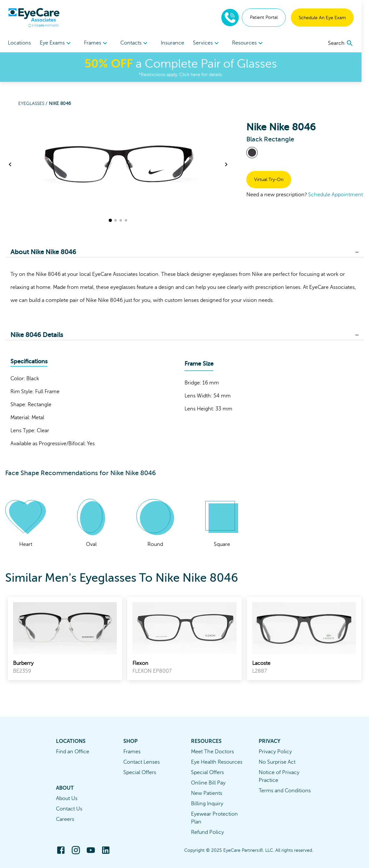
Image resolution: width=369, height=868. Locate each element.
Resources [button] (254, 43)
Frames (132, 752)
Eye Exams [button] (57, 43)
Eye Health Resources (217, 762)
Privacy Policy (275, 752)
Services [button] (212, 43)
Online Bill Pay (208, 783)
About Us (67, 798)
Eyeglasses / (34, 104)
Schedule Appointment (335, 195)
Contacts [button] (138, 43)
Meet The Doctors (212, 752)
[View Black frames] (252, 153)
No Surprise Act (277, 762)
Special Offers (140, 772)
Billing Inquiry (207, 804)
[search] (348, 43)
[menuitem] (57, 43)
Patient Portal (271, 17)
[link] (65, 639)
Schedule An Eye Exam (330, 18)
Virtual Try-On (269, 180)
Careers (65, 819)
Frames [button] (98, 43)
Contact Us (69, 809)
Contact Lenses (142, 762)
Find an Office (73, 752)
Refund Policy (207, 832)
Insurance (176, 43)
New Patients (207, 793)
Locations (19, 43)
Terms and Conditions (285, 791)
